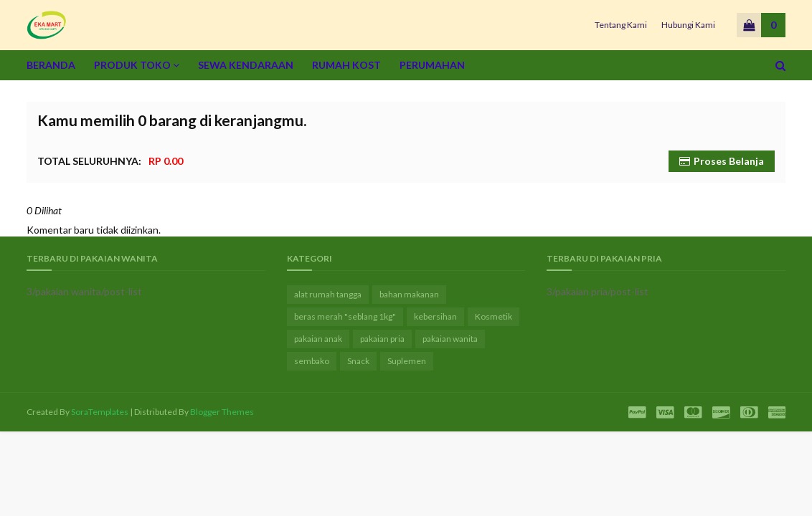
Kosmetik (494, 316)
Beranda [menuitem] (51, 65)
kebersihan (435, 316)
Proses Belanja (729, 161)
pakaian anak (318, 339)
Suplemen (407, 361)
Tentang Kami (621, 25)
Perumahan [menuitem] (432, 65)
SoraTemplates (100, 412)
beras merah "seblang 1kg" (345, 316)
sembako (312, 361)
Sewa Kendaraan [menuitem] (246, 65)
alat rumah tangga (328, 294)
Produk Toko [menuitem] (132, 65)
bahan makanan (409, 294)
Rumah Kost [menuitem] (346, 65)
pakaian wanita (450, 339)
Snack (358, 361)
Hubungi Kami (688, 25)
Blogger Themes (222, 412)
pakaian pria (382, 339)
